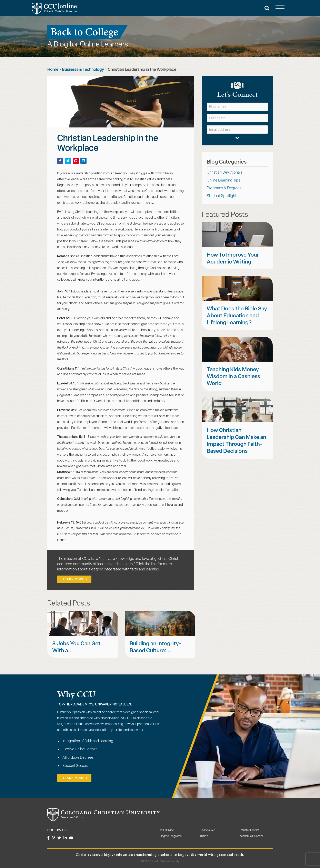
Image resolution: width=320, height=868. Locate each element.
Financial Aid (207, 830)
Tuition (204, 836)
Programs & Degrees (224, 188)
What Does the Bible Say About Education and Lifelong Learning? (237, 316)
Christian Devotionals (225, 173)
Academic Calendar (251, 836)
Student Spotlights (223, 196)
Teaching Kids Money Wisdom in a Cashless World (233, 377)
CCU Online (167, 830)
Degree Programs (171, 836)
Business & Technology (83, 70)
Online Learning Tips (223, 181)
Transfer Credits (249, 830)
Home (53, 70)
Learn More (74, 580)
